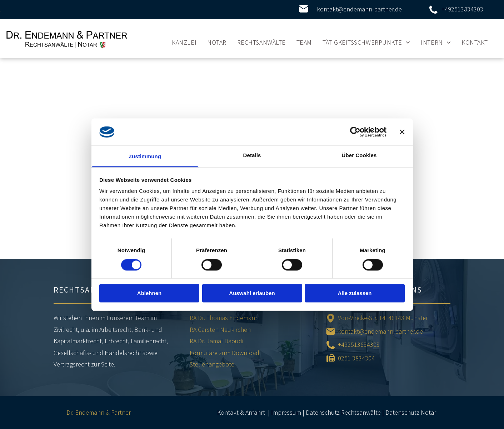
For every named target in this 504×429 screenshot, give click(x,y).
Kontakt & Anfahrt (241, 412)
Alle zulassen (355, 293)
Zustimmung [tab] (145, 157)
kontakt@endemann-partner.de (359, 9)
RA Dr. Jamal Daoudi (216, 341)
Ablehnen (149, 293)
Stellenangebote (212, 364)
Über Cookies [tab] (359, 156)
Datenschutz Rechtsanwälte (343, 412)
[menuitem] (184, 42)
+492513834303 (462, 9)
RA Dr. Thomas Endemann (224, 318)
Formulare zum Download (224, 353)
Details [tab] (252, 156)
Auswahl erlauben (252, 293)
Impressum (286, 412)
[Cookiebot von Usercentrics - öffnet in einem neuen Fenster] (355, 132)
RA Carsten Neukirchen (220, 330)
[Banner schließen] (402, 132)
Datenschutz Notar (411, 412)
